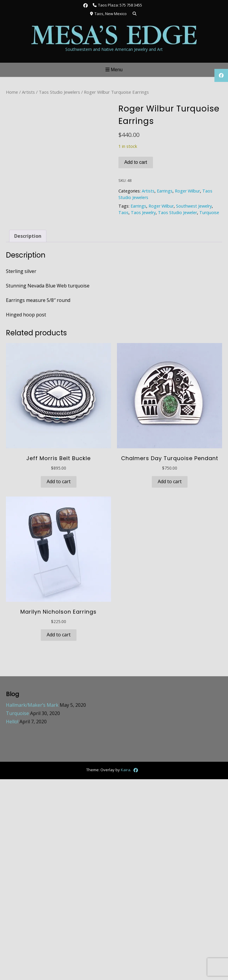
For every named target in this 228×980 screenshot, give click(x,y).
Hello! (12, 722)
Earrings (165, 191)
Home (12, 92)
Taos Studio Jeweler (177, 212)
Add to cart (136, 162)
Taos (123, 212)
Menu (114, 70)
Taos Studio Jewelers (59, 92)
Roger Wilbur (187, 191)
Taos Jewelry (143, 212)
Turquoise (209, 212)
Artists (28, 92)
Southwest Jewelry (194, 206)
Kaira (126, 769)
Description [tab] (28, 236)
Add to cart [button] (59, 481)
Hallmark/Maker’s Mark (32, 705)
